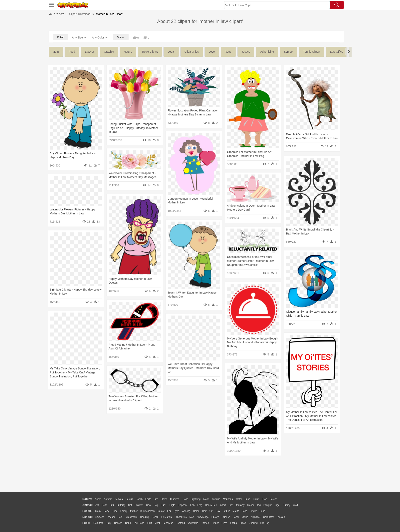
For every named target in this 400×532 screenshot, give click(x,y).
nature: (87, 499)
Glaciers (175, 499)
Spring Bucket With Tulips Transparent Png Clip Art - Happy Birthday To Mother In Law (132, 128)
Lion (231, 505)
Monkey (240, 505)
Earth (148, 499)
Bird (112, 505)
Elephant (183, 505)
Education (166, 517)
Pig (259, 505)
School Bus (181, 517)
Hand (262, 511)
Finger (253, 511)
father (226, 511)
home (196, 511)
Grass (185, 499)
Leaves (119, 499)
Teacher (111, 517)
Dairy (109, 523)
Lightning (196, 499)
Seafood (180, 523)
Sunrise (216, 499)
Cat (130, 505)
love (212, 52)
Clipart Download (80, 14)
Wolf (296, 505)
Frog (200, 505)
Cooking (253, 523)
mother (134, 511)
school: (88, 517)
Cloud (256, 499)
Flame (164, 499)
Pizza (224, 523)
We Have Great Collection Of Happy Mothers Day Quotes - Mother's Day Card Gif (190, 362)
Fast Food (139, 523)
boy (218, 511)
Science (226, 517)
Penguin (268, 505)
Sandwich (168, 523)
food (72, 52)
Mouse (251, 505)
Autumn (108, 499)
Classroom (132, 517)
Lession (281, 517)
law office (337, 52)
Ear (169, 511)
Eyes (176, 511)
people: (88, 511)
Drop (264, 499)
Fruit (149, 523)
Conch (139, 499)
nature (128, 52)
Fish (192, 505)
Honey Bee (211, 505)
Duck (164, 505)
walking (186, 511)
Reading (145, 517)
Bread (243, 523)
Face (244, 511)
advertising (267, 52)
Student (100, 517)
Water (239, 499)
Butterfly (121, 505)
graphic (109, 52)
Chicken (139, 505)
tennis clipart (312, 52)
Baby (107, 511)
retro (228, 52)
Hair (204, 511)
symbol (289, 52)
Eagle (172, 505)
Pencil (155, 517)
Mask (98, 511)
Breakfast (98, 523)
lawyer (90, 52)
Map (192, 517)
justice (246, 52)
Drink (128, 523)
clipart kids (192, 52)
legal (171, 52)
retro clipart (150, 52)
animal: (88, 505)
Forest (273, 499)
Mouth (236, 511)
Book (120, 517)
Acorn (98, 499)
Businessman (147, 511)
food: (86, 523)
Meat (157, 523)
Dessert (118, 523)
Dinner (215, 523)
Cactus (129, 499)
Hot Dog (265, 523)
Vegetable (193, 523)
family (124, 511)
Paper (236, 517)
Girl (211, 511)
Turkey (287, 505)
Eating (234, 523)
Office (245, 517)
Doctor (161, 511)
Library (215, 517)
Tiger (278, 505)
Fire (156, 499)
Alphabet (256, 517)
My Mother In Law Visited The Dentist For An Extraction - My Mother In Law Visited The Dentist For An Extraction (305, 412)
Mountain (228, 499)
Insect (223, 505)
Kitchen (205, 523)
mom (56, 52)
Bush (247, 499)
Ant (97, 505)
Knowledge (203, 517)
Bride (115, 511)
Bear (104, 505)
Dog (156, 505)
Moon (206, 499)
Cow (148, 505)
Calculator (268, 517)
